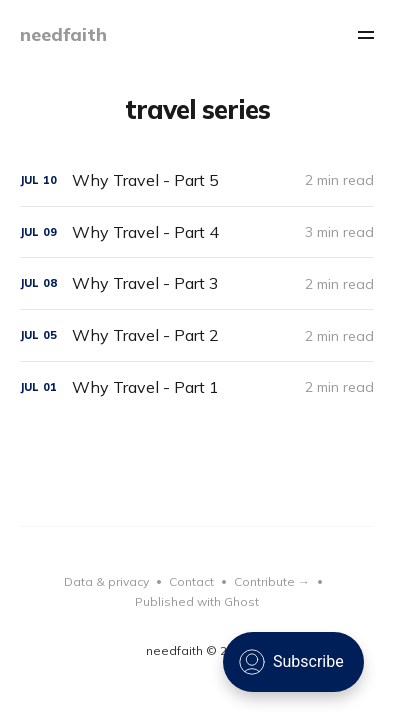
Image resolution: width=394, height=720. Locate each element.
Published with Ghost (197, 601)
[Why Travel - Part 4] (197, 232)
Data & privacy (106, 581)
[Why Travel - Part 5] (197, 180)
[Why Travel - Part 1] (197, 387)
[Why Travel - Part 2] (197, 335)
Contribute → (272, 581)
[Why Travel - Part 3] (197, 283)
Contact (191, 581)
